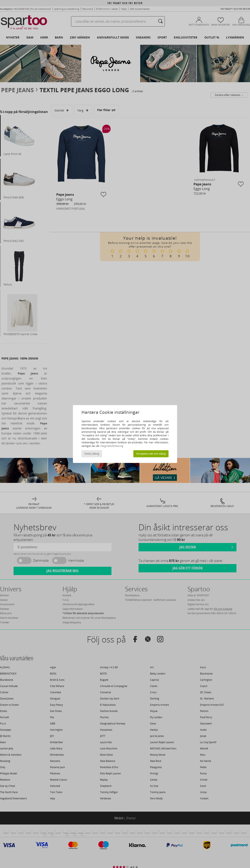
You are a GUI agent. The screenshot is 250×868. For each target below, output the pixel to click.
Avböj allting (92, 454)
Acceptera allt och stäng (151, 454)
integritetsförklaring (112, 446)
